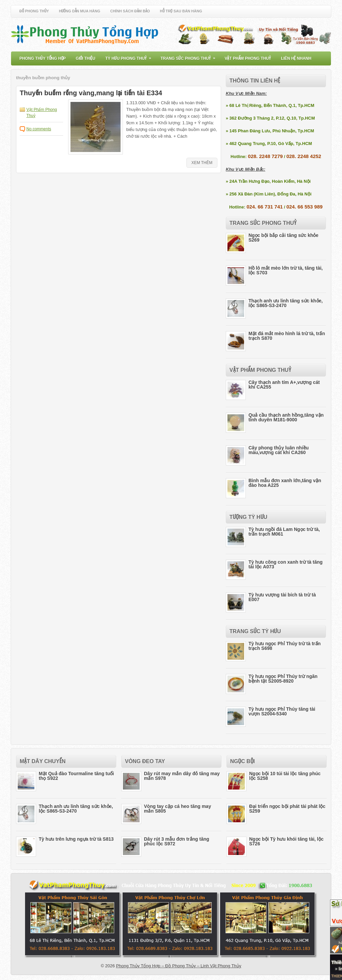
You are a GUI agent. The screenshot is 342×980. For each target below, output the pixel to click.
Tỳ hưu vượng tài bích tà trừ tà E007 (282, 597)
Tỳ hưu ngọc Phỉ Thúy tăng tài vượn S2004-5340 (282, 711)
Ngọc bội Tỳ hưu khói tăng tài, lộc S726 (286, 841)
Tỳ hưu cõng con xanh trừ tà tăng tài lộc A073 (286, 564)
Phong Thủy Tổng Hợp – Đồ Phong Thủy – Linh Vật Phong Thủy (179, 966)
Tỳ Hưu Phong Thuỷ (130, 56)
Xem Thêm (202, 163)
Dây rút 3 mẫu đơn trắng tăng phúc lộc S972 (177, 841)
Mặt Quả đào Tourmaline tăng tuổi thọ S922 (76, 776)
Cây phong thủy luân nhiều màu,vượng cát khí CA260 (279, 450)
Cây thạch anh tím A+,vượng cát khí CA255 (284, 385)
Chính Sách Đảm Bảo (130, 11)
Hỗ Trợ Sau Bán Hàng (181, 11)
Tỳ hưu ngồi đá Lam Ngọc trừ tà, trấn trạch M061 (284, 532)
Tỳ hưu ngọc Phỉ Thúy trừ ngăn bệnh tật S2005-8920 (283, 679)
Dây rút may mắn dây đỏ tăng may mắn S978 (182, 776)
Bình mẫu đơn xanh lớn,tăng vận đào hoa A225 (285, 483)
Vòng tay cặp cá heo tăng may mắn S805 (178, 809)
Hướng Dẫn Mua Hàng (79, 11)
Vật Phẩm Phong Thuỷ (248, 58)
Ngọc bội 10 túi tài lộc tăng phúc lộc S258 (285, 776)
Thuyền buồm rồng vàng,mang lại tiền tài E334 (91, 93)
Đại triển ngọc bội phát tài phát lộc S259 (287, 809)
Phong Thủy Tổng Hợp (43, 58)
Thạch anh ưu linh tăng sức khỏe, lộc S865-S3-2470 (286, 303)
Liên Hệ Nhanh (296, 58)
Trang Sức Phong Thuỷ (190, 56)
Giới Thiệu (85, 58)
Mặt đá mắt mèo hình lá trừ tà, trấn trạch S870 (287, 336)
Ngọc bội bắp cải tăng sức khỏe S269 (283, 238)
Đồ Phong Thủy (34, 11)
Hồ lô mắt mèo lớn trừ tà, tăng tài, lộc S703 (286, 270)
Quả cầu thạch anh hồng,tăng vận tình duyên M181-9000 (286, 417)
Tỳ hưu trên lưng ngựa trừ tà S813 (76, 839)
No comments (39, 129)
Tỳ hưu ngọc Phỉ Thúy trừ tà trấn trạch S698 (285, 646)
